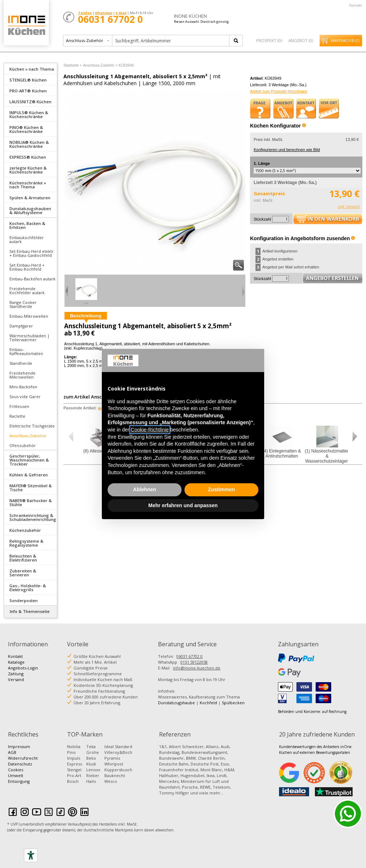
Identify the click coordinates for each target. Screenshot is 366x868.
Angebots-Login (23, 668)
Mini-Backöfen (23, 387)
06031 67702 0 (190, 656)
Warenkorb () (345, 41)
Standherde (21, 363)
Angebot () (301, 40)
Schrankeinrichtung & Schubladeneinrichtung (33, 517)
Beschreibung (86, 316)
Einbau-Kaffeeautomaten (26, 351)
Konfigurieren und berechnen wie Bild (287, 150)
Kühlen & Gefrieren (29, 475)
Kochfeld (208, 703)
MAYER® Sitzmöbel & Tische (31, 488)
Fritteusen (19, 406)
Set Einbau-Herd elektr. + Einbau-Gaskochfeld (32, 253)
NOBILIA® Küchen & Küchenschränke (29, 144)
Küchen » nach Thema (32, 69)
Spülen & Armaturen (30, 198)
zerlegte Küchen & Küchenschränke (28, 170)
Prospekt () (269, 40)
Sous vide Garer (25, 397)
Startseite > (73, 65)
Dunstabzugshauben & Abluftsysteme (30, 210)
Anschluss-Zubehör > (100, 65)
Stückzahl (262, 219)
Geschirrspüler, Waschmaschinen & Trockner (29, 460)
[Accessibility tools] (31, 855)
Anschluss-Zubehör (28, 436)
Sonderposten (24, 600)
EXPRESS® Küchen (28, 157)
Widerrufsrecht (23, 758)
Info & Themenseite (30, 611)
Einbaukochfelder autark (27, 239)
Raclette (17, 416)
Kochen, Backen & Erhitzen (27, 225)
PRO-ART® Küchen (28, 91)
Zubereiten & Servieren (23, 573)
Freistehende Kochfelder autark (27, 291)
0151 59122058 (194, 662)
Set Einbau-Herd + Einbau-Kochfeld (27, 267)
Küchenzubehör (25, 530)
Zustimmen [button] (222, 489)
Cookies (16, 770)
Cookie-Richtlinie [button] (150, 430)
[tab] (30, 68)
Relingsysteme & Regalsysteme (26, 543)
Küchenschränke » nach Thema (28, 185)
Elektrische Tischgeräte (32, 426)
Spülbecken (233, 703)
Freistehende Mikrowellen (22, 375)
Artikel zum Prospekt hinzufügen (279, 91)
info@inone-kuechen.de (197, 668)
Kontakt (356, 5)
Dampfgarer (21, 326)
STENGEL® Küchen (28, 80)
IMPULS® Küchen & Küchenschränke (29, 114)
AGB (12, 752)
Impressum (19, 746)
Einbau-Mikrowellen (29, 316)
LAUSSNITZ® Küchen (30, 102)
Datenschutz (20, 764)
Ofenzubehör (23, 445)
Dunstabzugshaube (176, 703)
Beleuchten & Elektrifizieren (23, 558)
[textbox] (171, 41)
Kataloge (16, 662)
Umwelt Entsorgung (19, 778)
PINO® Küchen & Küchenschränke (26, 129)
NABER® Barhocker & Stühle (31, 502)
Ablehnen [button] (145, 489)
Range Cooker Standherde (23, 304)
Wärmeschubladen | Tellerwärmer (30, 338)
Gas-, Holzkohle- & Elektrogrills (28, 588)
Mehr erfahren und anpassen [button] (183, 505)
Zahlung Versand (16, 677)
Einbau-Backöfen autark (32, 279)
